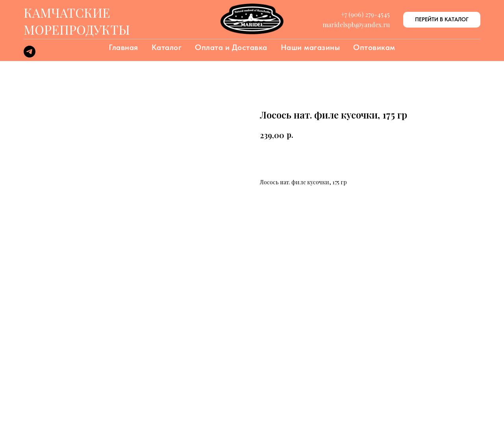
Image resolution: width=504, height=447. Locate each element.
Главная (123, 47)
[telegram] (30, 55)
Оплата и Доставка (231, 47)
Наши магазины (310, 47)
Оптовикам (374, 47)
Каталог (167, 47)
